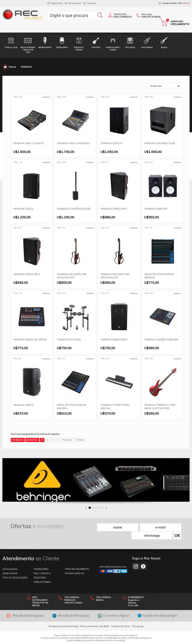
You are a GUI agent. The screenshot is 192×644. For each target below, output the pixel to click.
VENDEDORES (41, 561)
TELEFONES (40, 569)
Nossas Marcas (75, 3)
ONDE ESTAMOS (42, 574)
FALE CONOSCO (42, 565)
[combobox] (165, 86)
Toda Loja (91, 3)
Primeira (18, 440)
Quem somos (10, 565)
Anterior (32, 440)
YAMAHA (26, 67)
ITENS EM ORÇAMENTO (77, 561)
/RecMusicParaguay (25, 608)
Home (9, 67)
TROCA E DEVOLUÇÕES (15, 569)
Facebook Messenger (157, 608)
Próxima (67, 440)
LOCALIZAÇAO (10, 561)
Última (80, 440)
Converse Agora (113, 608)
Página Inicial (57, 3)
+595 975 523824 (151, 17)
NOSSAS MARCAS (74, 565)
